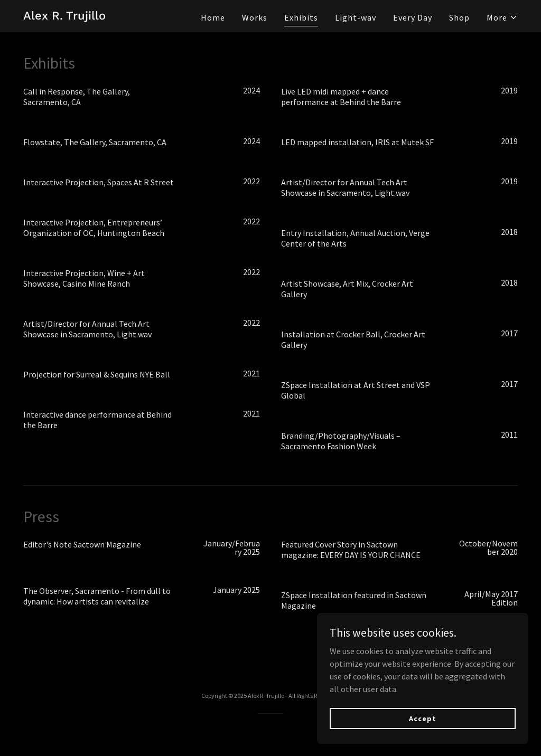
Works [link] (255, 17)
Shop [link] (459, 17)
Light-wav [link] (356, 17)
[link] (64, 16)
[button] (502, 17)
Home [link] (213, 17)
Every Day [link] (413, 17)
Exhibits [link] (301, 17)
